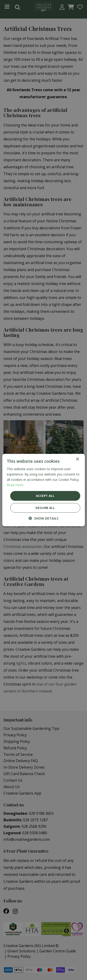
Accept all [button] (45, 496)
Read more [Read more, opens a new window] (15, 485)
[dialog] (43, 490)
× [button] (77, 459)
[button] (43, 518)
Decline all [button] (45, 508)
